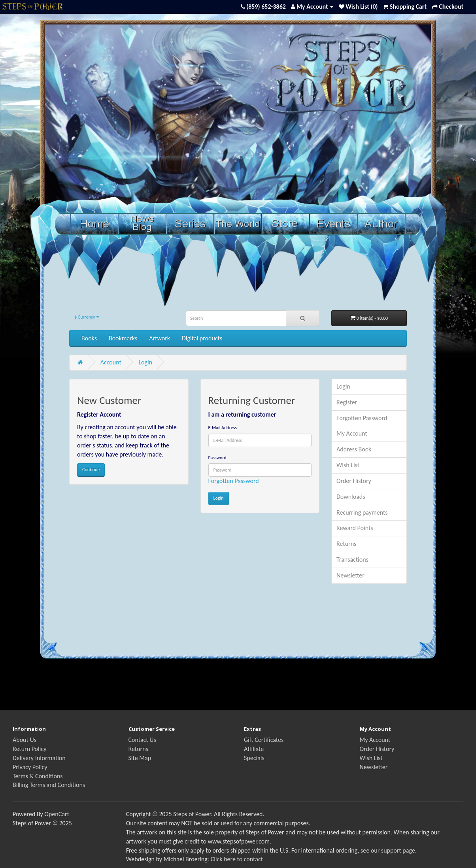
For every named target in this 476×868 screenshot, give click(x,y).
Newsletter (350, 575)
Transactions (352, 559)
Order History (354, 481)
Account (111, 362)
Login (145, 362)
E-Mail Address (223, 428)
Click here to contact (237, 859)
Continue (91, 470)
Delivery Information (39, 758)
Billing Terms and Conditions (49, 785)
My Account (352, 433)
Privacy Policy (30, 767)
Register (347, 402)
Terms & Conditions (38, 776)
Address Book (354, 449)
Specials (254, 758)
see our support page (388, 850)
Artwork (160, 338)
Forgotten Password (234, 481)
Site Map (140, 758)
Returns (346, 544)
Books (89, 338)
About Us (25, 740)
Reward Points (355, 528)
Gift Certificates (264, 740)
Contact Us (142, 740)
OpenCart (57, 814)
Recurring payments (362, 512)
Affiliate (254, 749)
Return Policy (29, 749)
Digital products (202, 338)
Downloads (351, 497)
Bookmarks (123, 338)
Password (217, 458)
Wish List (348, 465)
